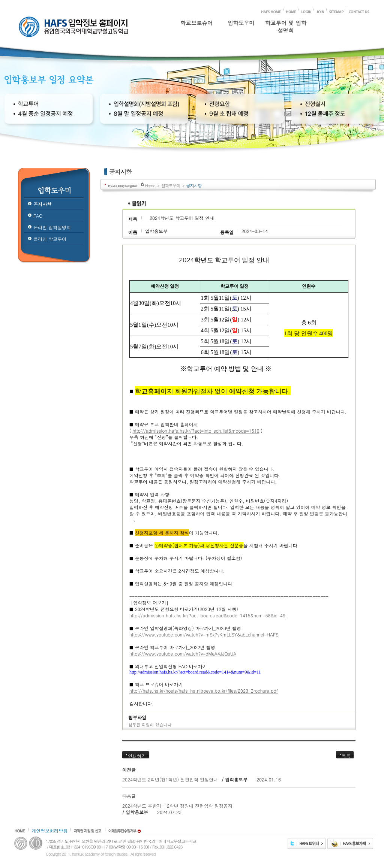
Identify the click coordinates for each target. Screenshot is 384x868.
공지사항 (42, 204)
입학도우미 (241, 23)
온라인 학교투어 (50, 239)
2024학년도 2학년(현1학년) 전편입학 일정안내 (170, 779)
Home (150, 185)
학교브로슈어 (196, 23)
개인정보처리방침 (49, 831)
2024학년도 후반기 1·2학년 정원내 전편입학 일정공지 (177, 806)
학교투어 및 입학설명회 (286, 25)
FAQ (38, 216)
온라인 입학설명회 (52, 227)
